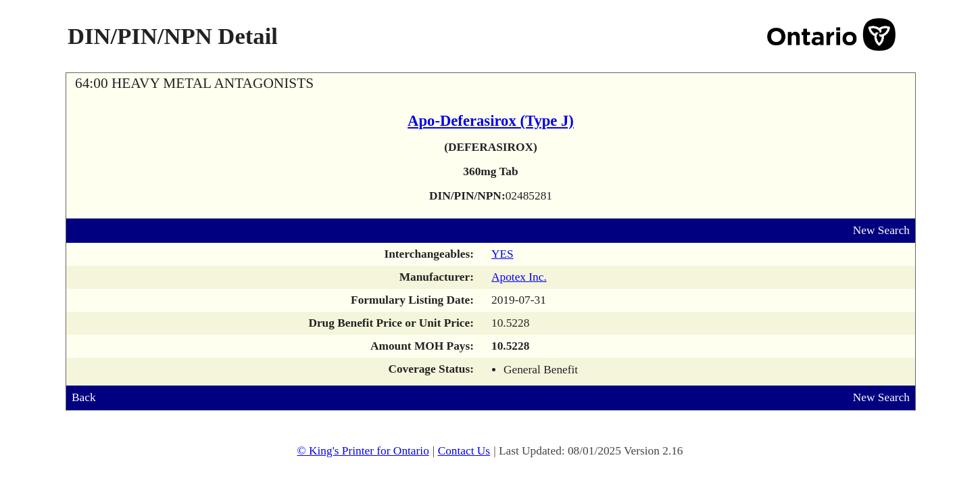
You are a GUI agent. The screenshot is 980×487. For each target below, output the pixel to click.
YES (503, 254)
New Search (881, 230)
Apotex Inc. (519, 277)
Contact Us (464, 451)
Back (84, 397)
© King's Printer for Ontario (363, 451)
